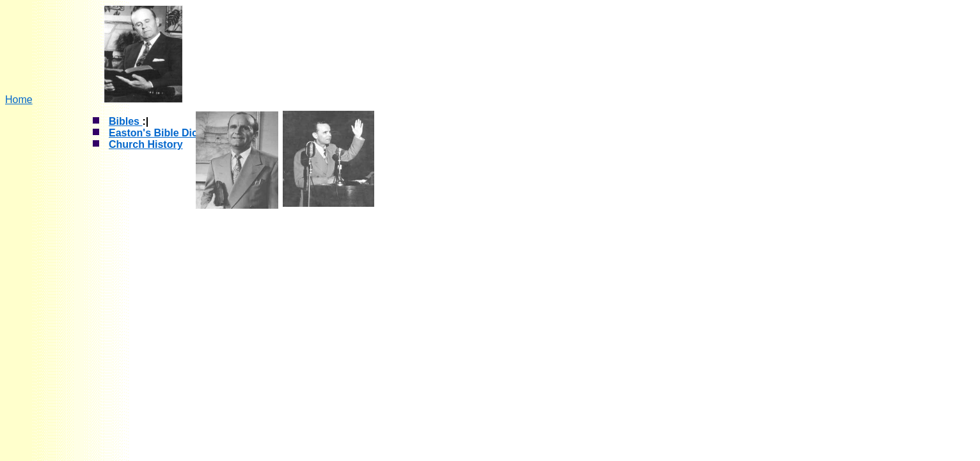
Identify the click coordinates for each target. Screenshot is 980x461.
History (164, 144)
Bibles (125, 121)
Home (19, 100)
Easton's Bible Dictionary (170, 133)
